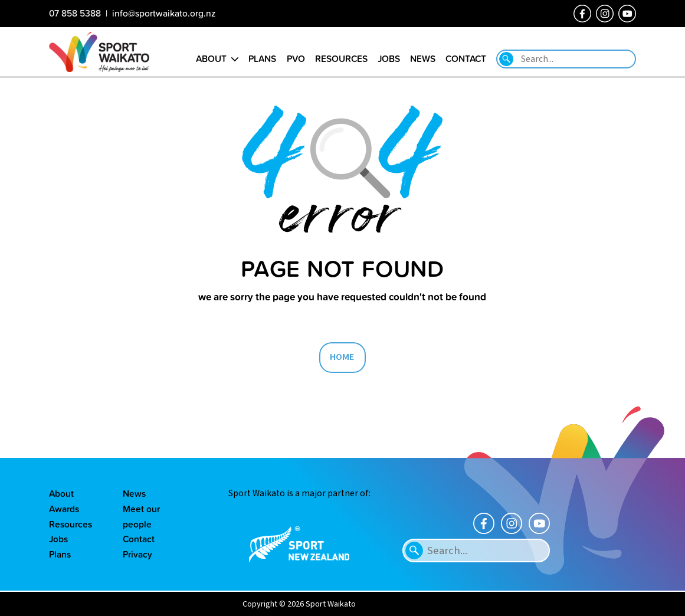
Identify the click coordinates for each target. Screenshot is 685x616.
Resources (71, 524)
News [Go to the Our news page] (423, 58)
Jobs (58, 539)
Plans (60, 554)
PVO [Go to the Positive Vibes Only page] (296, 58)
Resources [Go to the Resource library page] (341, 58)
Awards (64, 509)
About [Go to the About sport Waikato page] (211, 58)
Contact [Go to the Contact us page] (466, 58)
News (134, 493)
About (61, 493)
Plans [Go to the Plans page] (262, 58)
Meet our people (141, 516)
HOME (342, 357)
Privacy (137, 554)
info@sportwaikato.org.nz (164, 13)
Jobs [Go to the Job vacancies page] (389, 58)
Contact (139, 539)
